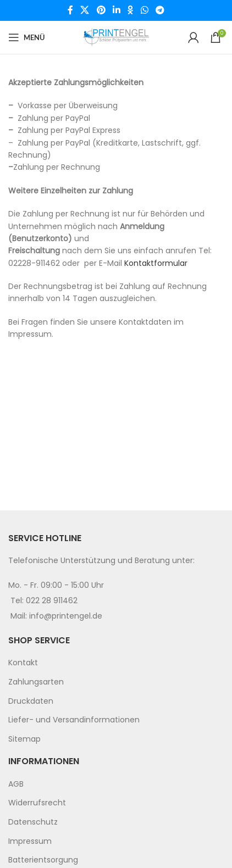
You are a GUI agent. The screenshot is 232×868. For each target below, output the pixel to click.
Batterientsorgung (43, 860)
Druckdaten (31, 701)
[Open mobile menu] (26, 37)
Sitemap (24, 739)
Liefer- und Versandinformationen (74, 720)
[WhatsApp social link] (144, 10)
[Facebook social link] (70, 10)
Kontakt (23, 663)
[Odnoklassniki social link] (131, 10)
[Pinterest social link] (101, 10)
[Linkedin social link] (116, 10)
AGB (16, 784)
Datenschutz (33, 822)
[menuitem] (116, 663)
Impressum (30, 841)
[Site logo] (116, 37)
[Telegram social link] (160, 10)
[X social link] (85, 10)
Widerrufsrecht (37, 803)
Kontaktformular (156, 263)
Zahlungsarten (36, 682)
